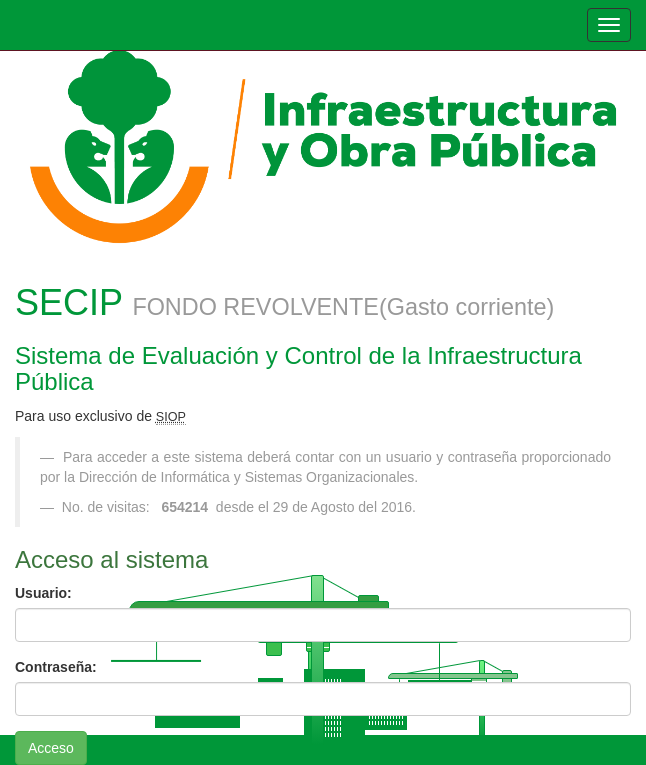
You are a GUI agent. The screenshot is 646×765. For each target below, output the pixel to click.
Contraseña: (56, 667)
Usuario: (43, 593)
